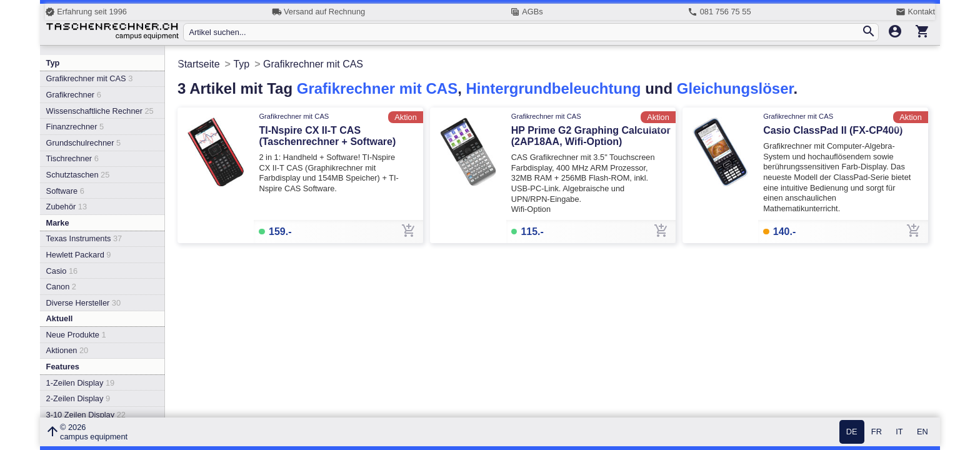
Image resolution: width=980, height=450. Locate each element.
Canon (61, 287)
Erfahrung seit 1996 (86, 12)
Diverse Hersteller (83, 303)
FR (877, 432)
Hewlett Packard (79, 255)
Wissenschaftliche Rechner (100, 111)
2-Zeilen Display (78, 398)
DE (852, 432)
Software (65, 191)
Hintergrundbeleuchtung (553, 88)
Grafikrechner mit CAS (90, 78)
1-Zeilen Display (81, 383)
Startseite (199, 64)
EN (922, 432)
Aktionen (67, 350)
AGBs (527, 12)
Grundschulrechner (84, 143)
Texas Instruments (84, 238)
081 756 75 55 (719, 12)
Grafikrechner (74, 95)
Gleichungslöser (735, 88)
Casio (62, 271)
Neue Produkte (76, 335)
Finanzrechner (75, 127)
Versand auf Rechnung (318, 12)
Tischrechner (72, 158)
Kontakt (915, 12)
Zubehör (67, 207)
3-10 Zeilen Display (86, 415)
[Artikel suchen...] (525, 32)
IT (899, 432)
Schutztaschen (78, 175)
